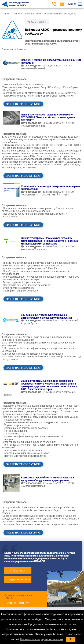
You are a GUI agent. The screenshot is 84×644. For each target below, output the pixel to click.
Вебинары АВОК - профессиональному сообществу (51, 14)
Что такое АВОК (16, 571)
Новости (18, 14)
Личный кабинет (17, 603)
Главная (6, 14)
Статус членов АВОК (18, 579)
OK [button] (71, 639)
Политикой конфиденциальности (41, 639)
